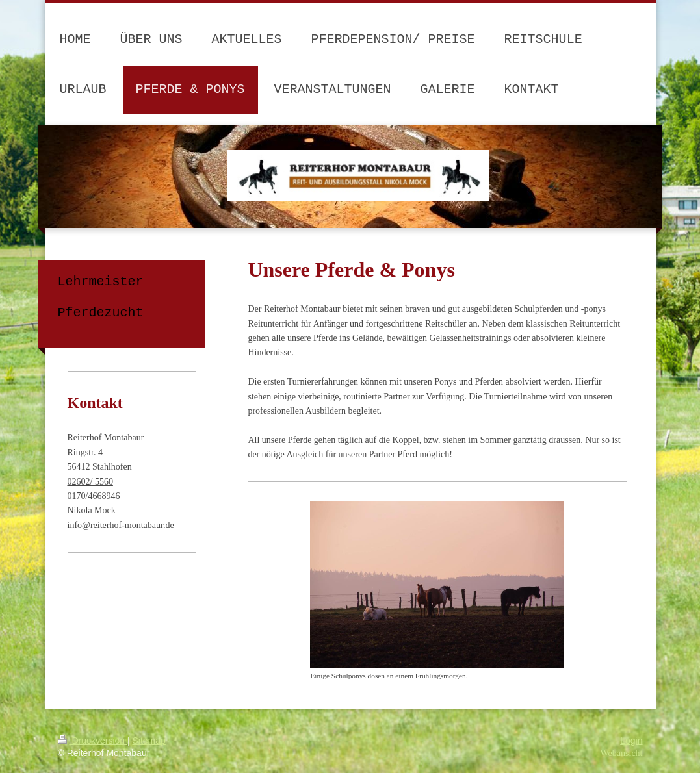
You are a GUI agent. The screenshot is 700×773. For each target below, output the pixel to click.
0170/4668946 (94, 496)
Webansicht (622, 753)
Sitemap (149, 741)
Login (631, 741)
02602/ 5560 (90, 482)
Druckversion (93, 741)
